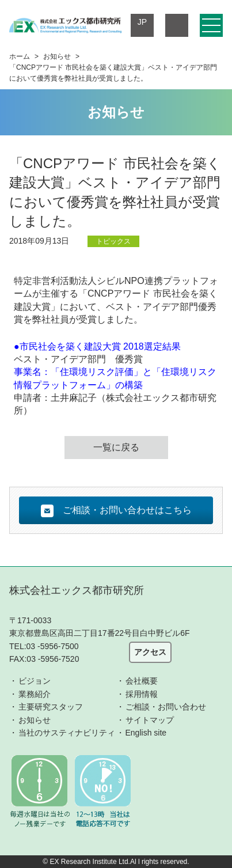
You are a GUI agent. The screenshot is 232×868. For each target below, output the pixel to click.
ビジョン (35, 681)
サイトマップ (150, 720)
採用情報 (142, 694)
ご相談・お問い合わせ (166, 707)
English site (146, 733)
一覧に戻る (116, 447)
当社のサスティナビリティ (67, 733)
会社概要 (142, 681)
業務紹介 (35, 694)
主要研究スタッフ (51, 707)
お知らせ (57, 56)
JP (142, 22)
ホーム (20, 56)
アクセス (150, 652)
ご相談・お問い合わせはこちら (116, 511)
